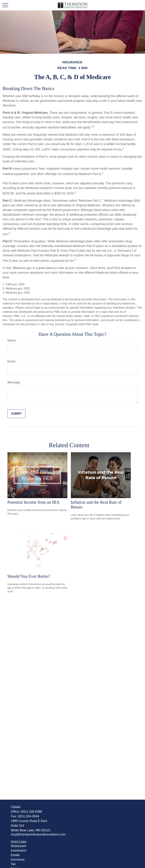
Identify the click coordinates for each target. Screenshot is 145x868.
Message (14, 382)
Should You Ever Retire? (29, 576)
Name (12, 340)
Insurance (18, 860)
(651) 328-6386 (31, 812)
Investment (19, 851)
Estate (15, 855)
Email (11, 361)
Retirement (19, 846)
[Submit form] (16, 414)
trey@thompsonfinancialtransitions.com (38, 834)
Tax (13, 864)
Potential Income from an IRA (34, 502)
